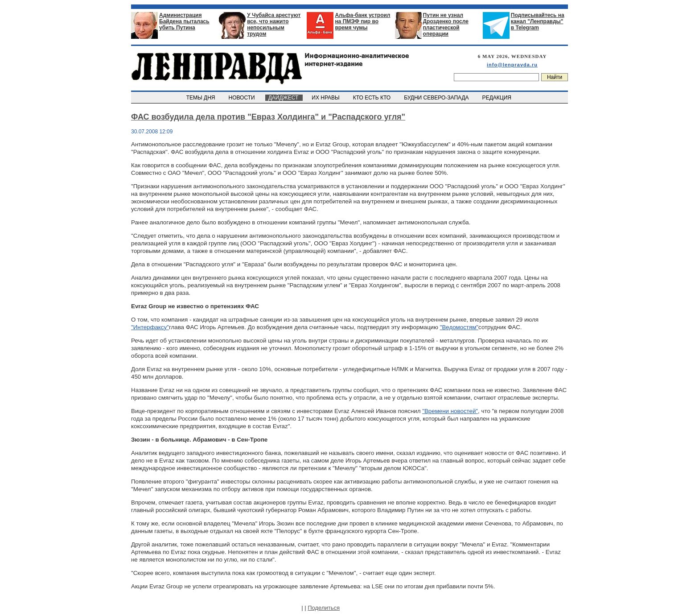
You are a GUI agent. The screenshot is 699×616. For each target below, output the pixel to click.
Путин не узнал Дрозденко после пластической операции (446, 25)
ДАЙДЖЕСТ (284, 98)
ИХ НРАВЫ (327, 98)
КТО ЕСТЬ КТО (372, 98)
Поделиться (324, 608)
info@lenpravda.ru (512, 65)
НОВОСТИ (243, 98)
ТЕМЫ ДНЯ (201, 98)
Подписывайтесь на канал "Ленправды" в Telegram (538, 21)
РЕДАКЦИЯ (498, 98)
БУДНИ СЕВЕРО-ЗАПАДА (437, 98)
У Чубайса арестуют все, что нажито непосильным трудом (274, 25)
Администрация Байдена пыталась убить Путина (184, 21)
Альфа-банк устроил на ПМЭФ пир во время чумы (362, 21)
